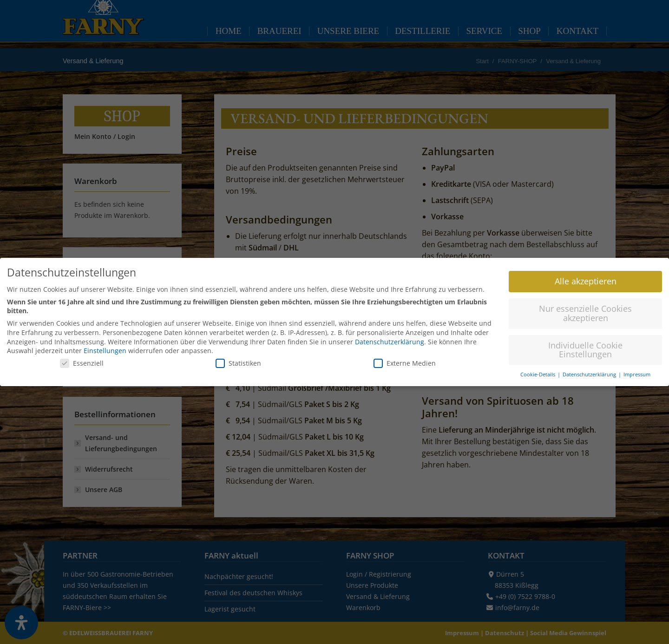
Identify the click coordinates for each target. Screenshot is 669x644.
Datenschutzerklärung (390, 338)
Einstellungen (105, 347)
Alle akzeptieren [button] (586, 277)
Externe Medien (405, 359)
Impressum (637, 371)
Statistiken (238, 359)
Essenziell (82, 359)
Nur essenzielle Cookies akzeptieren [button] (585, 309)
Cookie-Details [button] (538, 371)
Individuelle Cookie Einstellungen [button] (585, 346)
